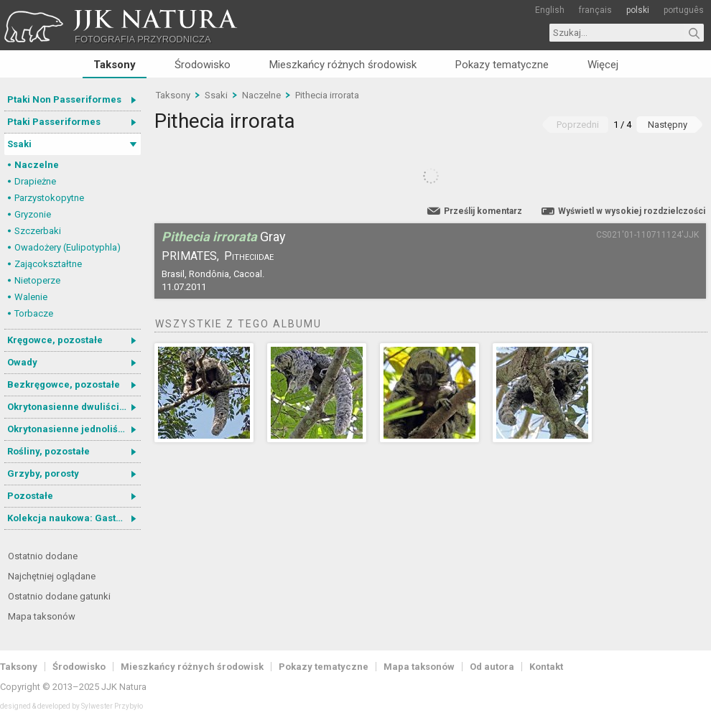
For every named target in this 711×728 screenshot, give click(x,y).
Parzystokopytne (49, 198)
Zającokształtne (48, 264)
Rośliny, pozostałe (48, 451)
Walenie (31, 297)
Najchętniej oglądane (52, 576)
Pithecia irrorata (327, 95)
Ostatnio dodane (43, 556)
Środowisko (203, 65)
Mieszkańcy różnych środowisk (343, 65)
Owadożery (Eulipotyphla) (68, 247)
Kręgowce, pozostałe (55, 340)
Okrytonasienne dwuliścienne (74, 407)
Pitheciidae (249, 256)
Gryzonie (33, 214)
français (595, 10)
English (550, 10)
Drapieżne (35, 181)
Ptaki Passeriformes (54, 122)
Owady (22, 362)
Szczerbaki (38, 231)
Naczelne (37, 165)
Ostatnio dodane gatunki (59, 596)
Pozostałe (30, 496)
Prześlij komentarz (483, 211)
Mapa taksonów (42, 616)
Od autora (492, 667)
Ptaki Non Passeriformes (64, 99)
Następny (668, 125)
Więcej (603, 65)
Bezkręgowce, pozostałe (64, 384)
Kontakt (546, 667)
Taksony (115, 65)
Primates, (190, 256)
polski (638, 10)
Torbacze (34, 313)
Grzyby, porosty (43, 473)
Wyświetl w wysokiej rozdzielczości (632, 211)
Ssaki (19, 144)
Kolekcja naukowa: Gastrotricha (74, 518)
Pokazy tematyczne (502, 65)
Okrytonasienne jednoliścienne (74, 429)
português (684, 10)
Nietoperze (37, 280)
